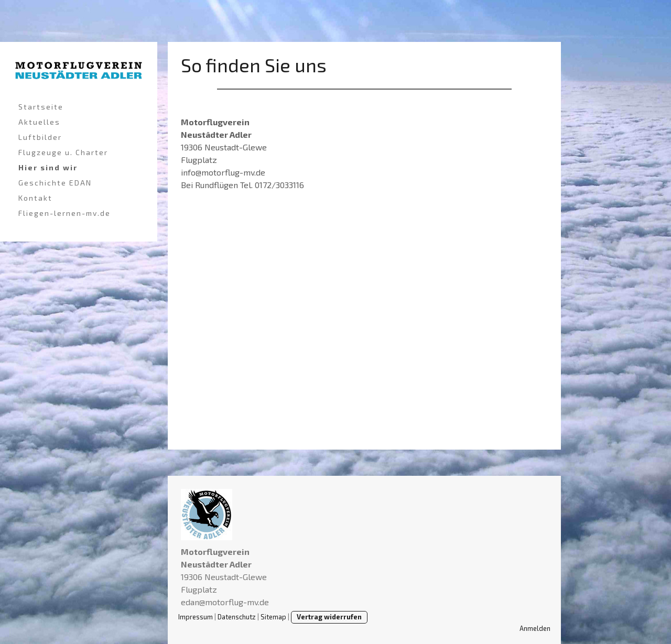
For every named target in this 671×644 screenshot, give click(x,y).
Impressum (196, 617)
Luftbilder (40, 137)
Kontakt (35, 198)
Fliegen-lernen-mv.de (64, 213)
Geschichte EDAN (55, 183)
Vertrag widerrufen (329, 617)
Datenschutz (237, 617)
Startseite (41, 107)
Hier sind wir (48, 167)
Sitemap (273, 617)
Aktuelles (39, 122)
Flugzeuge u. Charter (63, 152)
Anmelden (535, 628)
